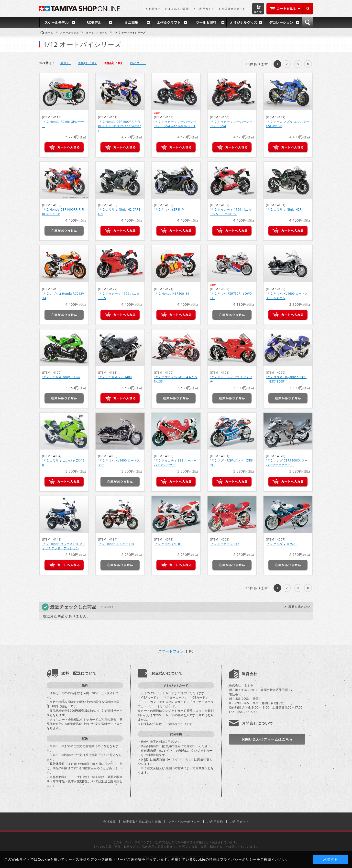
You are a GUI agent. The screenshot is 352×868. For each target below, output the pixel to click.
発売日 (66, 63)
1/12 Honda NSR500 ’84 (172, 294)
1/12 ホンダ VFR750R (281, 544)
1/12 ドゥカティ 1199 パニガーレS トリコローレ (231, 212)
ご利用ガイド (205, 9)
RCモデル (94, 22)
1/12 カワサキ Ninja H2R (284, 209)
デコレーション (281, 22)
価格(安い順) (87, 63)
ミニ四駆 (131, 22)
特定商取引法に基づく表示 (142, 822)
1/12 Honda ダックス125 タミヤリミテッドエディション (64, 546)
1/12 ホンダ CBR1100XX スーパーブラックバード (287, 463)
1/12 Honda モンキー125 (116, 544)
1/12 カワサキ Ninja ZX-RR (61, 377)
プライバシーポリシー (184, 822)
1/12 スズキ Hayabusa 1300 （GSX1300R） (286, 379)
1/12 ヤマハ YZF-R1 (168, 544)
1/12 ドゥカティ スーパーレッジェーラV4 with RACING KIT (175, 124)
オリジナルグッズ (243, 22)
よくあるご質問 (178, 9)
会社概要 (110, 822)
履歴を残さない (299, 607)
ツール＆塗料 (206, 22)
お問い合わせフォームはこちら (267, 739)
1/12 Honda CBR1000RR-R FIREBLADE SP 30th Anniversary (119, 126)
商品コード (138, 63)
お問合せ (154, 9)
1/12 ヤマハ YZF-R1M (169, 209)
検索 (308, 23)
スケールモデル (56, 22)
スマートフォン (171, 651)
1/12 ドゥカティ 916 (225, 544)
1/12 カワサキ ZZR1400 (115, 377)
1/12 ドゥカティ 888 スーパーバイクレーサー (175, 463)
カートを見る (290, 9)
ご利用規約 (215, 822)
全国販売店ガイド (234, 9)
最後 (308, 64)
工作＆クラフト (169, 22)
